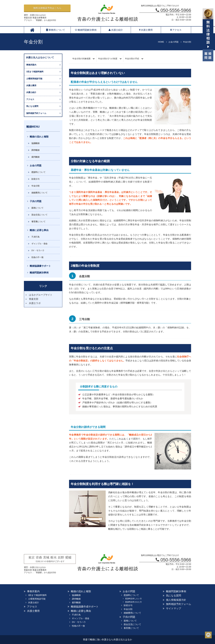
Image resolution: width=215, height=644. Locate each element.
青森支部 (34, 299)
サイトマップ (174, 608)
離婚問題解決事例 (86, 30)
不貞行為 (35, 237)
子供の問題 (36, 201)
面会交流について (39, 215)
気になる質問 (32, 106)
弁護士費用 (146, 30)
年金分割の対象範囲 (81, 59)
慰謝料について (38, 172)
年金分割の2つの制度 (108, 59)
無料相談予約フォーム (36, 113)
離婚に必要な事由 (39, 230)
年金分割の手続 (132, 59)
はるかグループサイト (41, 295)
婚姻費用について (39, 193)
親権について (37, 208)
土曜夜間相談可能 (34, 79)
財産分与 (35, 179)
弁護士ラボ (35, 303)
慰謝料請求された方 (133, 602)
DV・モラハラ (38, 251)
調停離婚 (35, 150)
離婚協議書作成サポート (85, 607)
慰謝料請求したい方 (133, 599)
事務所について (56, 30)
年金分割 (35, 186)
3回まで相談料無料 (35, 72)
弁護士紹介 (116, 30)
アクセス (176, 30)
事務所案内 (31, 65)
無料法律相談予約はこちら (47, 8)
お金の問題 (36, 166)
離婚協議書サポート (40, 266)
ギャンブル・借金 (39, 244)
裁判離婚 (35, 157)
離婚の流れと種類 (39, 137)
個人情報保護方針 (176, 600)
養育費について (38, 222)
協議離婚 (35, 143)
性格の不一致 (37, 257)
